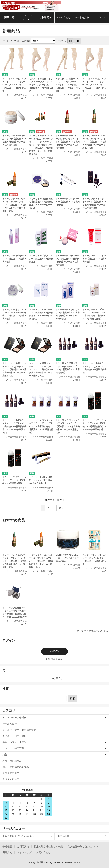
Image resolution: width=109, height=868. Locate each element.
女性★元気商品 (11, 779)
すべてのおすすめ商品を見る (92, 631)
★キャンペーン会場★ (14, 718)
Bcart (79, 862)
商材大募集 (63, 836)
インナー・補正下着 (13, 748)
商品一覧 (9, 17)
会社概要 (7, 846)
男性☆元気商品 (11, 773)
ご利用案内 (45, 17)
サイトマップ (24, 852)
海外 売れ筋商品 (12, 761)
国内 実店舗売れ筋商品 (16, 767)
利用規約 (7, 852)
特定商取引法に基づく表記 (48, 846)
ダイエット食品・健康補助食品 (19, 730)
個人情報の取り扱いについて (83, 846)
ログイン (100, 17)
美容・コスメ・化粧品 (14, 742)
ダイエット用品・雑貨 (14, 736)
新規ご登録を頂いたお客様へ (18, 836)
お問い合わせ (64, 17)
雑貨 (5, 754)
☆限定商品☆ (10, 724)
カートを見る (82, 17)
